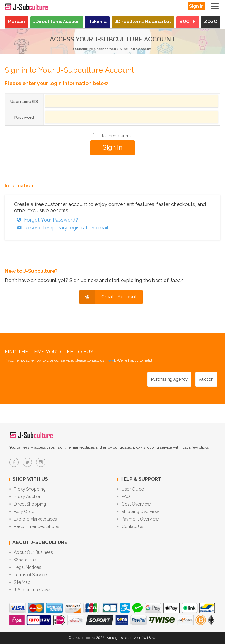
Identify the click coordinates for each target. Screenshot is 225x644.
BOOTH (188, 22)
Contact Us (130, 526)
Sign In (196, 6)
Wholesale (22, 560)
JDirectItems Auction (57, 22)
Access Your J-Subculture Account (124, 49)
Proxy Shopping (28, 489)
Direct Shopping (28, 504)
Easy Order (23, 512)
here (110, 360)
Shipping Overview (138, 512)
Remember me (117, 136)
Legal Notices (25, 567)
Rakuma (97, 22)
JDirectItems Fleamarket (143, 22)
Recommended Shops (34, 526)
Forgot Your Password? (46, 220)
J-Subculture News (31, 590)
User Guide (131, 489)
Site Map (20, 582)
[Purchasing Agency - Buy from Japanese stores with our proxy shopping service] (169, 379)
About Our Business (31, 552)
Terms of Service (28, 575)
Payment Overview (138, 519)
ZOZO (211, 22)
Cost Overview (134, 504)
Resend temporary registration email (61, 228)
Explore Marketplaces (33, 519)
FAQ (124, 497)
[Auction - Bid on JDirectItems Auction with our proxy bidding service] (206, 379)
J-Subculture (83, 49)
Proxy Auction (25, 497)
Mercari (16, 22)
